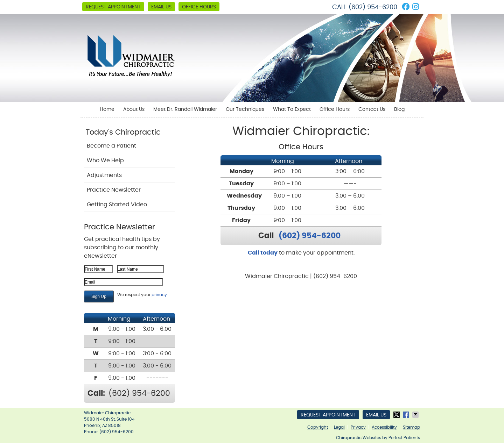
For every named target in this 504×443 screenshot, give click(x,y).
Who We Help (105, 160)
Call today (263, 253)
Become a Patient (111, 146)
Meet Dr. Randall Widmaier (185, 109)
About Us (134, 109)
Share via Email (416, 415)
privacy (159, 295)
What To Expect (292, 109)
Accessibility (384, 427)
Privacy (358, 427)
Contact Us (372, 109)
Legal (339, 427)
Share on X (397, 415)
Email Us (161, 7)
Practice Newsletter (114, 190)
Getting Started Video (117, 205)
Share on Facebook (407, 415)
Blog (399, 109)
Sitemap (411, 427)
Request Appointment (113, 7)
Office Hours (199, 7)
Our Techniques (245, 109)
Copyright (318, 427)
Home (107, 109)
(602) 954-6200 (373, 7)
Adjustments (104, 175)
